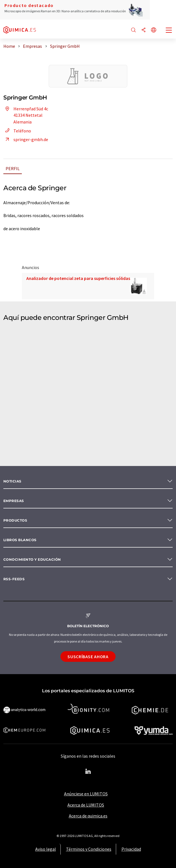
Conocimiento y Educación (32, 559)
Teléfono (17, 131)
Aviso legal (46, 849)
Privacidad (131, 849)
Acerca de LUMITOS (86, 805)
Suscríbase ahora (88, 657)
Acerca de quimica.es (88, 816)
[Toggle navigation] (169, 31)
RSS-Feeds (14, 579)
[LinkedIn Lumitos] (88, 772)
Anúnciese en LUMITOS (86, 794)
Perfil (13, 168)
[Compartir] (144, 30)
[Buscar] (133, 30)
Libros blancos (20, 540)
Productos (15, 520)
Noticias (12, 481)
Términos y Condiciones (89, 849)
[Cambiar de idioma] (154, 30)
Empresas (14, 501)
